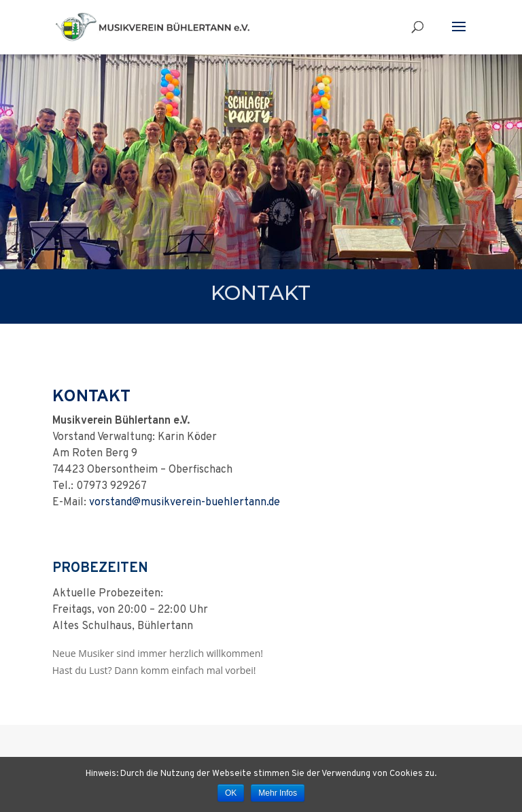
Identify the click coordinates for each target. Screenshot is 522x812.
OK (231, 793)
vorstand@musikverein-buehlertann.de (185, 503)
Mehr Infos (278, 793)
